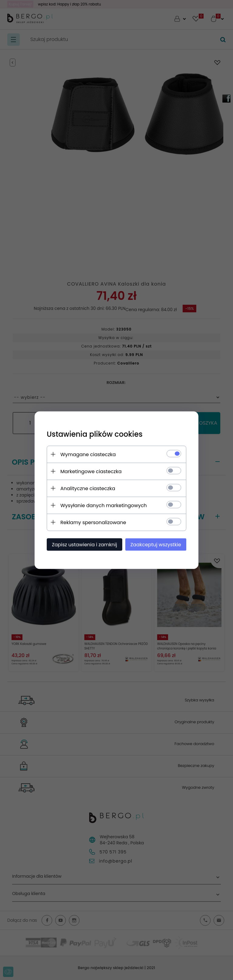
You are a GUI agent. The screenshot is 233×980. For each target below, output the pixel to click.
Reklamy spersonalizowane (93, 522)
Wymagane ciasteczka (88, 454)
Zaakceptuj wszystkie (156, 544)
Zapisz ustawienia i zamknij (84, 544)
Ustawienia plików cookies (95, 434)
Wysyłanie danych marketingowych (104, 505)
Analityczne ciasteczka (88, 488)
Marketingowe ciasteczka (91, 471)
